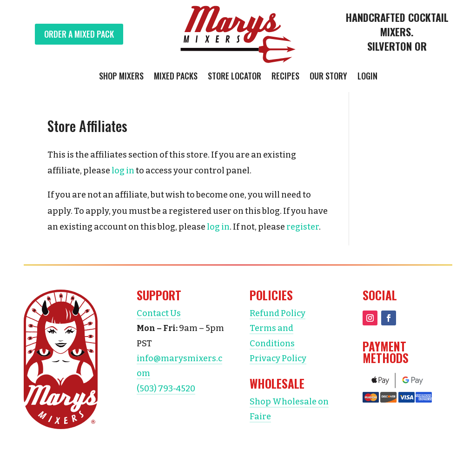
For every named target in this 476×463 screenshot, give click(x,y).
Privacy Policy (278, 358)
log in (123, 171)
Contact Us (159, 313)
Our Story (328, 77)
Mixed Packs (176, 77)
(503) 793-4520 (166, 389)
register (303, 227)
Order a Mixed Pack (79, 34)
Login (367, 77)
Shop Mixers (121, 77)
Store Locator (235, 77)
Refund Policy (278, 313)
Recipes (285, 77)
